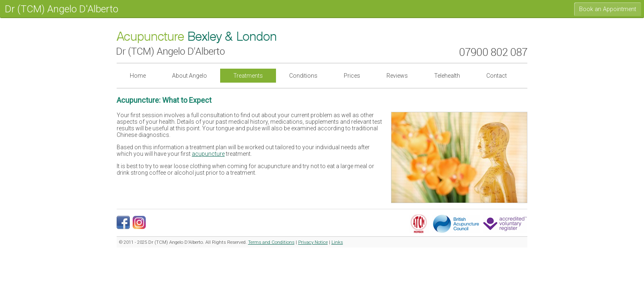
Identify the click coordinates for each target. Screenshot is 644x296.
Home (138, 76)
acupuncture (208, 154)
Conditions (303, 76)
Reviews (397, 76)
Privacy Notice (313, 242)
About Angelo (190, 76)
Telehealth (447, 76)
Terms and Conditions (271, 242)
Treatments (248, 76)
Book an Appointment (608, 9)
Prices (352, 76)
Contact (497, 76)
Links (337, 242)
